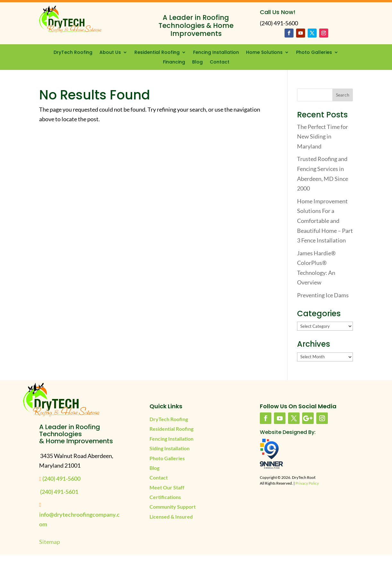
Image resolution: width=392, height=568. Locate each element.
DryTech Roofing (73, 53)
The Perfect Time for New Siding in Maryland (323, 136)
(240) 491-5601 (59, 492)
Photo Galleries (314, 53)
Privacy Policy (307, 483)
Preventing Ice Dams (323, 295)
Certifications (165, 497)
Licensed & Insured (171, 517)
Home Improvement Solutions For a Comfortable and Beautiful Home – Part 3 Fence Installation (325, 221)
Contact (220, 62)
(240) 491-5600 (61, 479)
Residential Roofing (157, 53)
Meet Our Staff (167, 487)
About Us (110, 53)
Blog (197, 62)
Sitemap (50, 542)
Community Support (173, 507)
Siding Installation (170, 448)
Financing (174, 62)
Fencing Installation (216, 53)
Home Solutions (264, 53)
